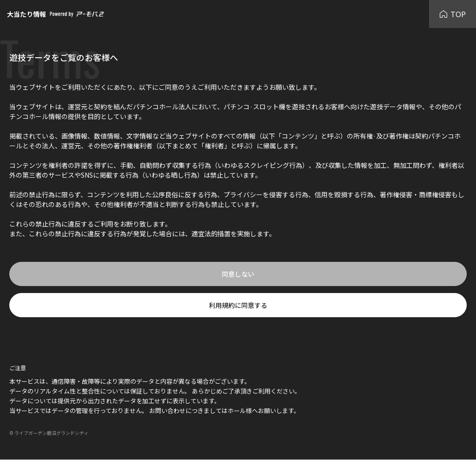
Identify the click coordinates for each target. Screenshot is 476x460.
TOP (453, 14)
